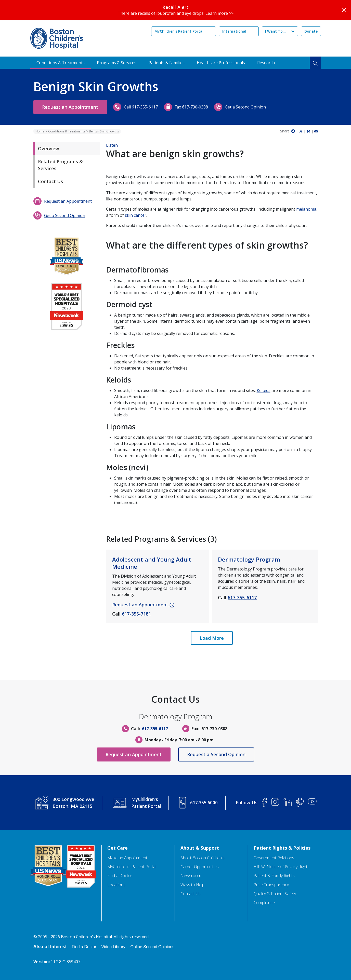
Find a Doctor (120, 876)
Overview (49, 148)
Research (266, 63)
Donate (311, 31)
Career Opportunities (200, 867)
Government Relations (274, 858)
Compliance (264, 903)
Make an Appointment (127, 858)
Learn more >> (219, 13)
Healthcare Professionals (221, 63)
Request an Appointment (72, 107)
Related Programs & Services (60, 165)
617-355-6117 (242, 597)
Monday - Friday (161, 740)
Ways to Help (192, 885)
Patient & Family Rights (274, 876)
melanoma (306, 209)
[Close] (344, 10)
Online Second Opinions (153, 947)
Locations (116, 885)
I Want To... (275, 31)
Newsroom (191, 876)
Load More (212, 638)
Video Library (113, 947)
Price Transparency (271, 885)
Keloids (264, 390)
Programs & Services (117, 63)
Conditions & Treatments (61, 63)
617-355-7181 (136, 614)
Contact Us (50, 181)
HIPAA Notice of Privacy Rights (282, 867)
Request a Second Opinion (218, 754)
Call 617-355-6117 (145, 107)
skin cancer (136, 215)
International (234, 31)
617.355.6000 (204, 802)
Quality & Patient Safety (275, 894)
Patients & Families (167, 63)
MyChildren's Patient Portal (179, 31)
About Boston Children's (203, 858)
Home (40, 131)
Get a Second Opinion (249, 107)
